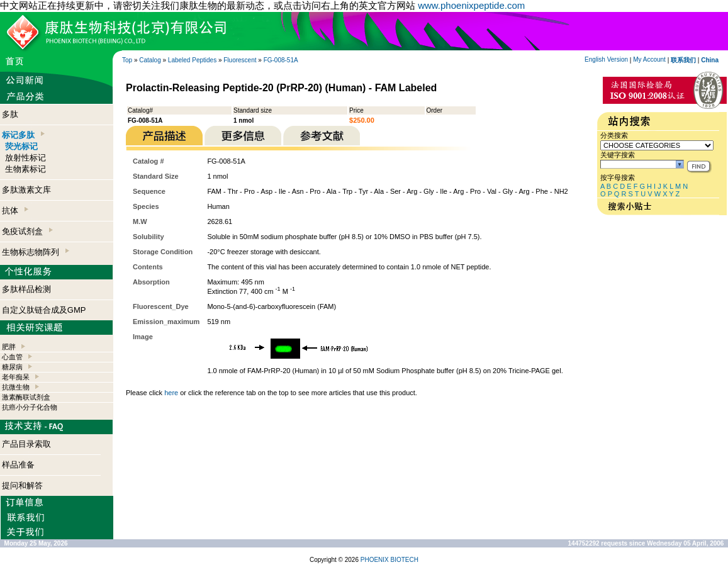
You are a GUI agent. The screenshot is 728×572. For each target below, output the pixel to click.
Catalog (150, 60)
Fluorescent (240, 60)
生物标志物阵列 (36, 252)
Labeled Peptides (192, 60)
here (171, 393)
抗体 (15, 210)
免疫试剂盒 (27, 231)
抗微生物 (16, 387)
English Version (606, 59)
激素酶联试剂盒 (26, 397)
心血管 (12, 357)
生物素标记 (25, 169)
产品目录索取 (26, 444)
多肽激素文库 (26, 190)
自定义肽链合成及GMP (44, 310)
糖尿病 (12, 367)
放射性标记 (25, 158)
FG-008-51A (281, 60)
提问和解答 (22, 485)
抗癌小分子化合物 (30, 407)
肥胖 (9, 347)
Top (127, 60)
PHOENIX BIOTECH (389, 560)
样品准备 (18, 465)
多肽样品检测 (26, 289)
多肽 (10, 114)
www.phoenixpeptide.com (471, 5)
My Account (649, 59)
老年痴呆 (16, 377)
